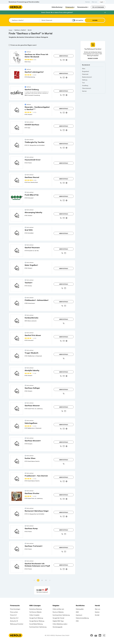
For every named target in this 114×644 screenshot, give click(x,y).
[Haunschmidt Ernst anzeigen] (17, 163)
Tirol (83, 83)
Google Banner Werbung (37, 621)
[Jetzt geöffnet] (74, 20)
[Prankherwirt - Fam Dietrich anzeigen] (17, 479)
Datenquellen (80, 609)
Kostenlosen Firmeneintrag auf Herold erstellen (24, 2)
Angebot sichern (93, 58)
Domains (32, 630)
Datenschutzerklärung (82, 618)
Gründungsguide (57, 627)
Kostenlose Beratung (36, 609)
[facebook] (92, 639)
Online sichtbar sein (58, 609)
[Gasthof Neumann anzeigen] (17, 250)
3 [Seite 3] (46, 580)
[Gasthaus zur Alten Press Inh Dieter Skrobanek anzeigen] (17, 57)
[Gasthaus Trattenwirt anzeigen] (17, 549)
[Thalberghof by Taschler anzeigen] (17, 145)
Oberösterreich (87, 88)
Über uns (94, 2)
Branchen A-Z (14, 618)
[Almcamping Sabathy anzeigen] (17, 215)
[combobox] (25, 20)
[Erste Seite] (34, 580)
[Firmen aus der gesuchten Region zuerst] (9, 45)
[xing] (104, 639)
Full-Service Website (35, 612)
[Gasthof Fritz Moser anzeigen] (17, 338)
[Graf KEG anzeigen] (17, 233)
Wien (84, 69)
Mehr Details (64, 56)
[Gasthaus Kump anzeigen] (17, 531)
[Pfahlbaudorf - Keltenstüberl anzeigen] (17, 303)
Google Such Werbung (36, 618)
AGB (77, 612)
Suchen (95, 20)
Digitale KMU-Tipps (58, 621)
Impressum (79, 615)
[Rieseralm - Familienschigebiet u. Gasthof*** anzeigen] (17, 110)
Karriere (88, 2)
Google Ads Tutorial (58, 618)
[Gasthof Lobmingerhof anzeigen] (17, 75)
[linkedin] (100, 639)
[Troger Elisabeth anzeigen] (17, 356)
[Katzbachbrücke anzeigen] (17, 321)
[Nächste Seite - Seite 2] (50, 580)
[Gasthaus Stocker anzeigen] (17, 496)
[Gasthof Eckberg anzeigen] (17, 92)
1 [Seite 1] (38, 580)
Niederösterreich (87, 77)
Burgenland (85, 71)
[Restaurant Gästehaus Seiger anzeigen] (17, 514)
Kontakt (97, 615)
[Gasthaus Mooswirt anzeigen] (17, 444)
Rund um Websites (58, 612)
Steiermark (85, 74)
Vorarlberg (85, 85)
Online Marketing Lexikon (60, 624)
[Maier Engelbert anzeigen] (17, 268)
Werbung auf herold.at (17, 624)
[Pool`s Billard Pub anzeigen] (17, 198)
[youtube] (96, 639)
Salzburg (85, 80)
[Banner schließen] (105, 13)
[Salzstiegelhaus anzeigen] (17, 426)
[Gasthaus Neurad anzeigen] (17, 180)
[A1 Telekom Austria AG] (42, 590)
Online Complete (34, 615)
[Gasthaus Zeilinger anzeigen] (17, 391)
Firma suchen (14, 612)
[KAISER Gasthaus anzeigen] (17, 128)
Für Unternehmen (98, 7)
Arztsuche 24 (14, 621)
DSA (77, 621)
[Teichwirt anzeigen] (17, 286)
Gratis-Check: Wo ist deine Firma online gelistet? (57, 12)
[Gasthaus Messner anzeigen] (17, 408)
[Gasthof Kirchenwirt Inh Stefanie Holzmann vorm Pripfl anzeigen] (17, 566)
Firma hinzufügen (15, 609)
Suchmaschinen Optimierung (38, 627)
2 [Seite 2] (42, 580)
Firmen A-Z (13, 615)
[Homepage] (16, 7)
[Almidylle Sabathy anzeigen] (17, 373)
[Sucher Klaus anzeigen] (17, 461)
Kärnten (84, 91)
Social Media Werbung (36, 624)
